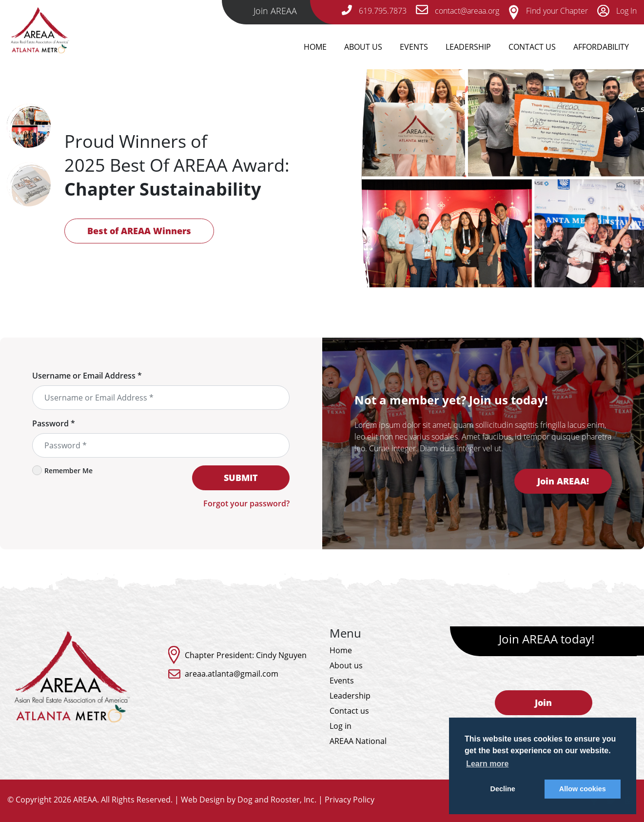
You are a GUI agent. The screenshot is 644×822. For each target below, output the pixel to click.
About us (346, 665)
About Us (363, 47)
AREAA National (358, 741)
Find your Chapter (548, 11)
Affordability (601, 47)
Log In (617, 11)
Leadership (468, 47)
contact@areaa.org (458, 11)
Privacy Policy (350, 800)
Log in (341, 726)
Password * (54, 423)
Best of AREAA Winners (139, 231)
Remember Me (62, 470)
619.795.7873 (374, 11)
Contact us (349, 711)
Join (543, 702)
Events (414, 47)
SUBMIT (241, 478)
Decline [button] (503, 789)
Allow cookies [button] (583, 789)
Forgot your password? (246, 503)
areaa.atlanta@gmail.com (232, 674)
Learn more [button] (487, 764)
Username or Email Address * (87, 376)
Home (315, 47)
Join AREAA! (563, 481)
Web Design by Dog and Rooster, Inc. (249, 800)
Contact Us (532, 47)
